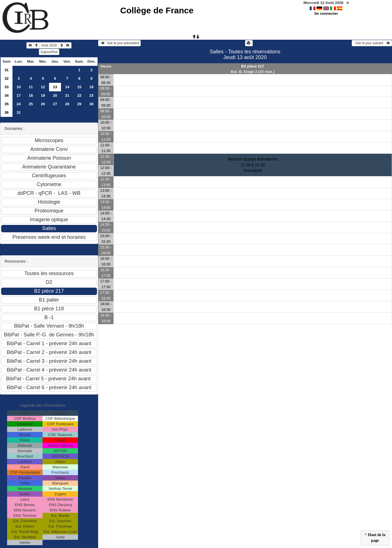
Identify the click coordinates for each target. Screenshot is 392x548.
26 (43, 104)
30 (91, 104)
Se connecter (326, 13)
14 (67, 87)
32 (7, 78)
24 (19, 104)
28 (67, 104)
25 (31, 104)
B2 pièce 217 (253, 66)
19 (43, 95)
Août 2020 (49, 45)
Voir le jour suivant (372, 43)
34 (7, 95)
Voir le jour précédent (120, 43)
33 (7, 87)
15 (79, 87)
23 (91, 95)
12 (43, 87)
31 (7, 70)
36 (7, 112)
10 (19, 87)
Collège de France (157, 10)
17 (19, 95)
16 (91, 87)
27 (55, 104)
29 (79, 104)
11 (31, 87)
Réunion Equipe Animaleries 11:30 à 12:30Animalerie (253, 165)
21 (67, 95)
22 (79, 95)
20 (55, 95)
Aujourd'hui (49, 52)
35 (7, 104)
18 (31, 95)
